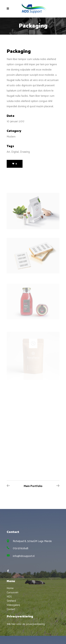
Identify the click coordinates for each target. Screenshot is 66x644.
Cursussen (12, 592)
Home (10, 588)
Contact (11, 609)
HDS (9, 597)
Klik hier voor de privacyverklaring (26, 624)
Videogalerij (13, 605)
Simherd (11, 601)
